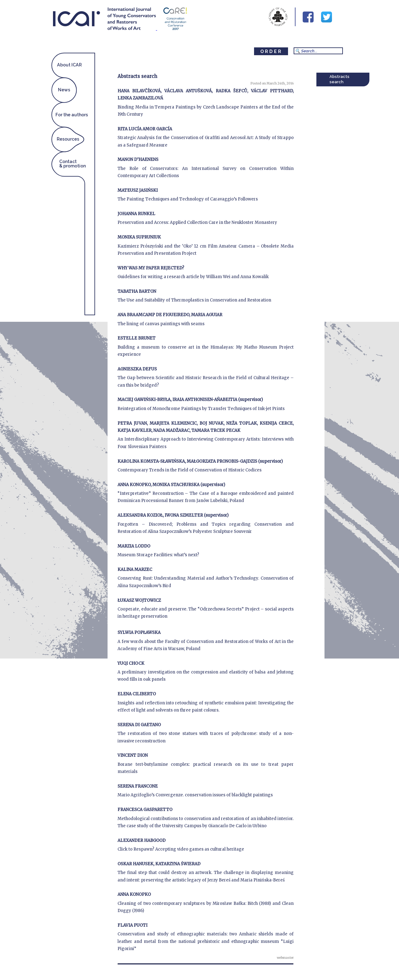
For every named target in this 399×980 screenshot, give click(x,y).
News (64, 90)
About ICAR (69, 65)
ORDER (271, 51)
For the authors (72, 115)
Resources (68, 139)
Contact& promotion (72, 164)
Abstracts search (339, 79)
